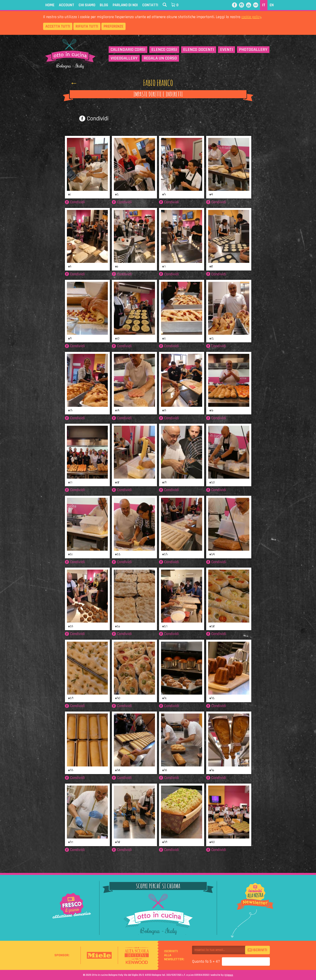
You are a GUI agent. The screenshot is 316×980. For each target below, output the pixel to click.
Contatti (150, 5)
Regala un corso (160, 58)
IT (264, 5)
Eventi (227, 50)
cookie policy (251, 17)
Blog (104, 5)
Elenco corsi (164, 50)
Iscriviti (257, 950)
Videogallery (124, 58)
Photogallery (253, 50)
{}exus (229, 975)
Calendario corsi (128, 50)
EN (272, 5)
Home (50, 5)
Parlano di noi (125, 5)
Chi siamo (87, 5)
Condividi (94, 119)
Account (67, 5)
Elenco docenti (199, 50)
